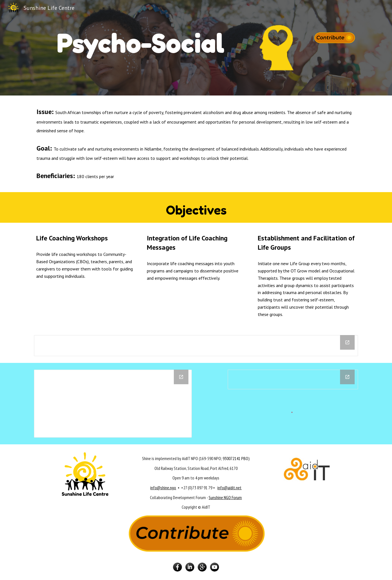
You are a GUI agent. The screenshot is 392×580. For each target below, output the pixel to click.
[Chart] (196, 345)
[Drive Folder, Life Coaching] (113, 404)
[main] (141, 40)
